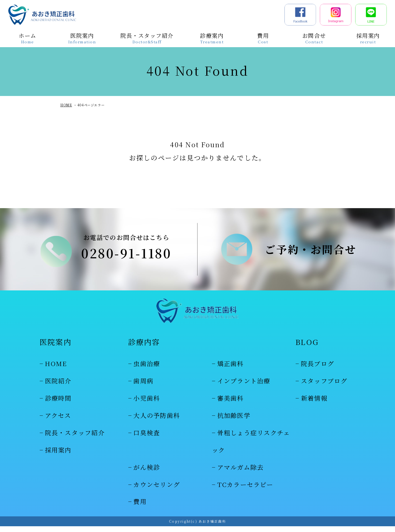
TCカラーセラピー (245, 490)
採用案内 (58, 455)
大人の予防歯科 (157, 421)
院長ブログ (318, 369)
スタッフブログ (324, 386)
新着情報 (314, 404)
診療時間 (58, 404)
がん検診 (147, 472)
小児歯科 (147, 404)
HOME (66, 105)
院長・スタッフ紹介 (75, 438)
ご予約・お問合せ (311, 252)
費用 (140, 507)
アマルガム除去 (241, 472)
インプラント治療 (244, 386)
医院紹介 (58, 386)
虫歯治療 (147, 369)
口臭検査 (147, 438)
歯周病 (143, 386)
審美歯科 (231, 404)
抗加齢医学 (234, 421)
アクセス (58, 421)
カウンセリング (157, 490)
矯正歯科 (231, 369)
